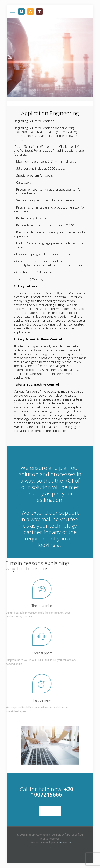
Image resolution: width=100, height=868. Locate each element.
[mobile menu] (13, 11)
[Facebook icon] (50, 848)
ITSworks (66, 843)
